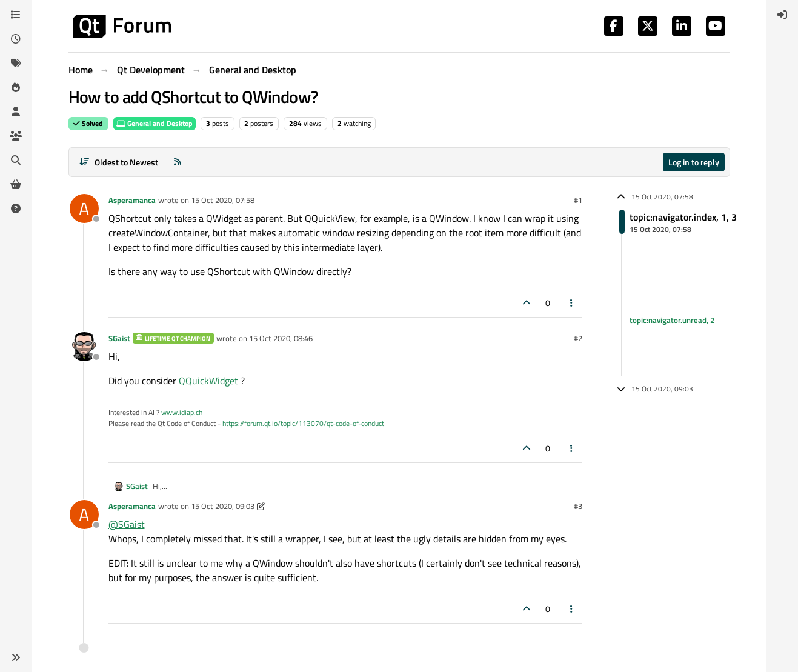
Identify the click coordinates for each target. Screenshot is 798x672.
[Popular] (16, 87)
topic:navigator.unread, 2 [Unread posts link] (672, 321)
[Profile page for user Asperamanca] (84, 208)
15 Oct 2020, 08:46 (281, 338)
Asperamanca (132, 200)
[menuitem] (782, 15)
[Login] (782, 15)
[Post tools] (571, 303)
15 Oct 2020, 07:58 (223, 200)
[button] (16, 657)
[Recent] (16, 39)
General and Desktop (155, 123)
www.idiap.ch (182, 412)
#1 (578, 200)
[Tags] (16, 63)
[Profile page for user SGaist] (84, 347)
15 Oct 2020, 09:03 (223, 506)
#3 (578, 506)
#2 (578, 338)
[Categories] (16, 15)
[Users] (16, 111)
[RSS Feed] (178, 162)
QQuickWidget (208, 381)
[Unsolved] (16, 208)
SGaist (119, 338)
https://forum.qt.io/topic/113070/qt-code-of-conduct (303, 423)
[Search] (16, 160)
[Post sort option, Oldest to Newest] (119, 162)
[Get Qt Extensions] (16, 184)
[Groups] (16, 136)
